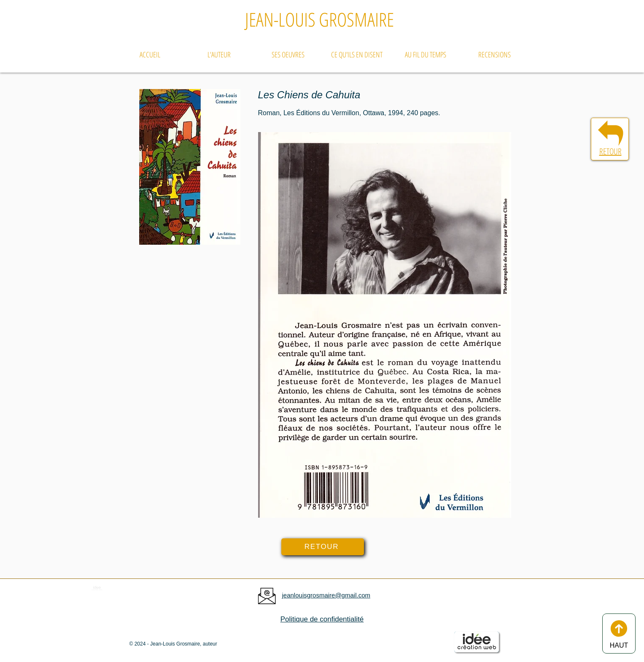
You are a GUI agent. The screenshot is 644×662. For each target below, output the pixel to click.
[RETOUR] (323, 547)
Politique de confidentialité (322, 619)
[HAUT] (619, 634)
